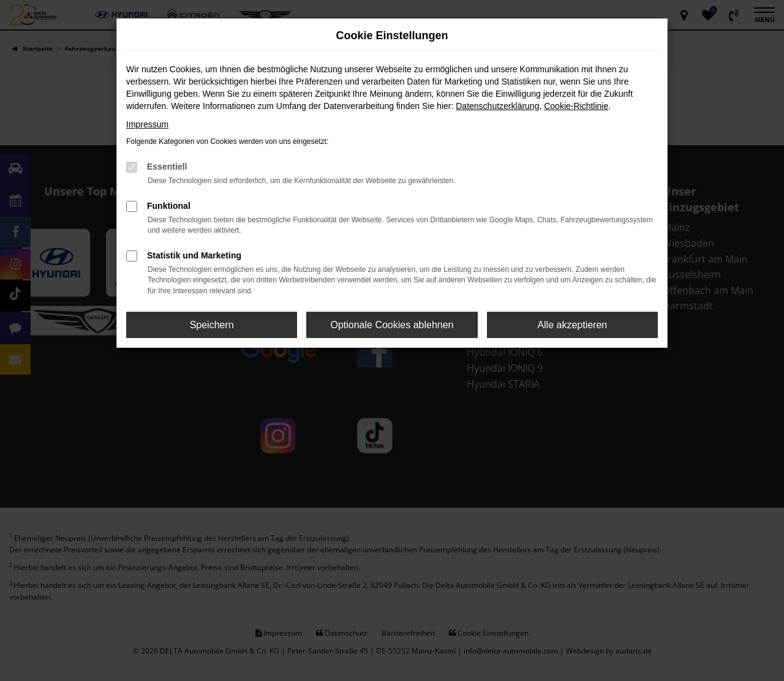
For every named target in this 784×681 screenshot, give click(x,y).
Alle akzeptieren (572, 325)
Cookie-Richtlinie (576, 106)
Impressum (147, 124)
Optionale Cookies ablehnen (392, 325)
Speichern (212, 325)
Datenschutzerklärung (497, 106)
